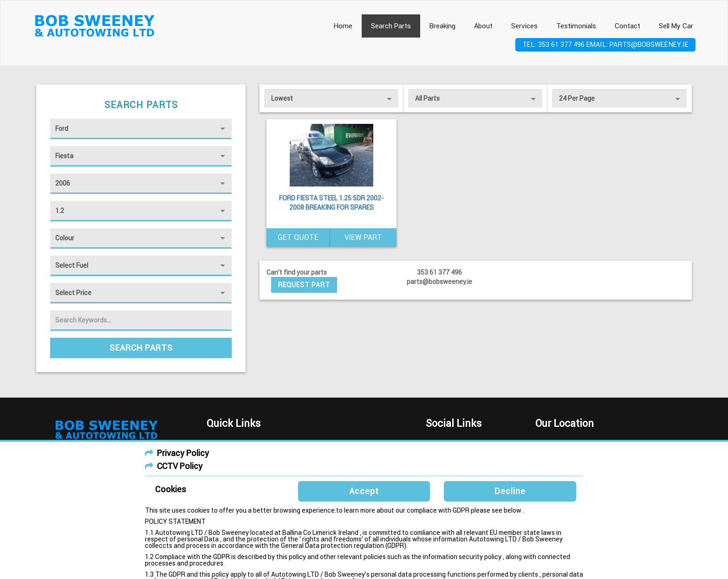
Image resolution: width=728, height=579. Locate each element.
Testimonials (576, 26)
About (483, 26)
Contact (627, 26)
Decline (510, 491)
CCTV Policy (180, 466)
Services (524, 26)
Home (343, 26)
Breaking (442, 26)
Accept (364, 491)
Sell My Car (676, 26)
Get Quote (298, 237)
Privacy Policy (183, 453)
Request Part (304, 285)
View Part (363, 237)
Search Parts (391, 26)
